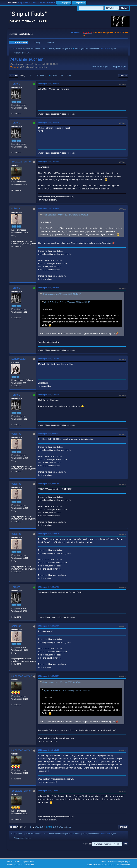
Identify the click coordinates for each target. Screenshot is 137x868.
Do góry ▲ (126, 862)
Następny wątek (119, 66)
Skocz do (87, 844)
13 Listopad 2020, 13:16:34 (48, 626)
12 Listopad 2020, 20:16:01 (48, 162)
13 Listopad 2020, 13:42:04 (48, 676)
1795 (37, 75)
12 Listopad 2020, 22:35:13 (48, 395)
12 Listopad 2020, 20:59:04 (48, 288)
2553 (69, 75)
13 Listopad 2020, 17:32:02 (48, 791)
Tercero (14, 67)
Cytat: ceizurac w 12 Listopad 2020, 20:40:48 (61, 294)
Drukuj (123, 75)
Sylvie (113, 48)
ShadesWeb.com (28, 865)
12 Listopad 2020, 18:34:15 (48, 123)
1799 (61, 75)
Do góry (14, 827)
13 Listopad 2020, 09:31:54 (48, 484)
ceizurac (16, 209)
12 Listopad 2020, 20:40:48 (48, 208)
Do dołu (14, 75)
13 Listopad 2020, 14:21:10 (48, 750)
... (33, 75)
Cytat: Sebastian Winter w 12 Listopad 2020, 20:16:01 (65, 215)
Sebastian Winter (21, 162)
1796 (42, 75)
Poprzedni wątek (100, 66)
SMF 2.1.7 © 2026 (14, 862)
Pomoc (104, 862)
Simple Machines (28, 862)
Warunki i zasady (114, 862)
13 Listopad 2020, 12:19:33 (48, 587)
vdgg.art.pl (88, 32)
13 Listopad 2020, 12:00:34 (48, 534)
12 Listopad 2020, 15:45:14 (48, 84)
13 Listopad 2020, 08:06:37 (48, 434)
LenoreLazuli (19, 359)
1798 (55, 75)
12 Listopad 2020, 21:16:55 (48, 359)
